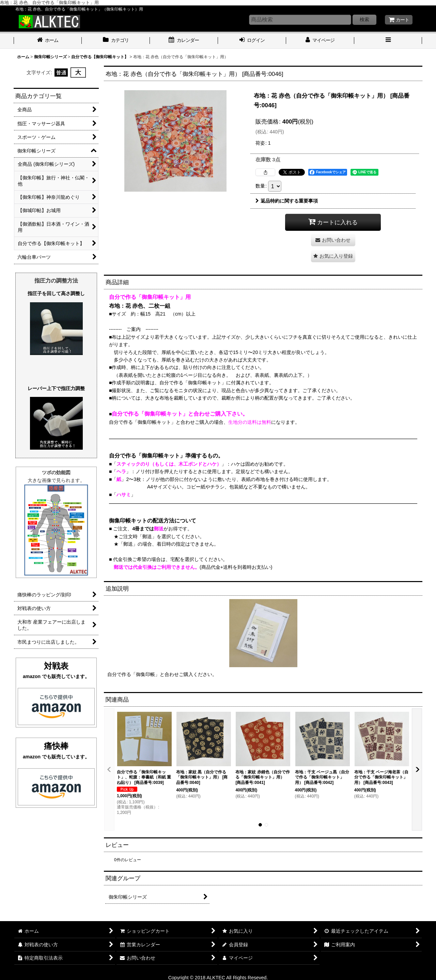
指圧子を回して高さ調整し (56, 293)
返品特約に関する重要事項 (287, 201)
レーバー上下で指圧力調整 (56, 388)
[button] (388, 41)
